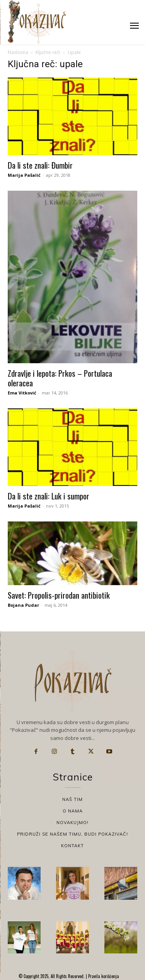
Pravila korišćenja (103, 976)
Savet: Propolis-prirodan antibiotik (59, 595)
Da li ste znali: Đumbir (40, 165)
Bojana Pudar (23, 605)
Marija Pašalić (24, 175)
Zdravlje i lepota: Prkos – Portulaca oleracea (60, 378)
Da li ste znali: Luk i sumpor (49, 496)
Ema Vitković (22, 393)
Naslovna (18, 52)
